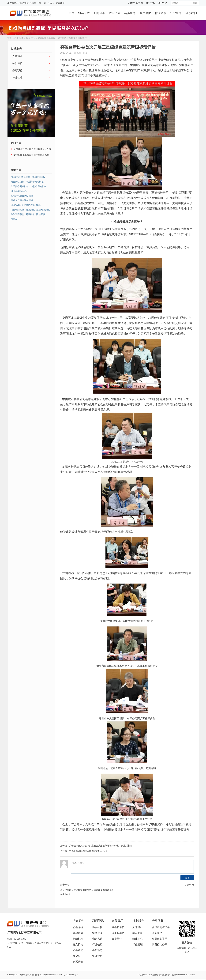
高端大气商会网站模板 (22, 200)
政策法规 (115, 13)
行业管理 (31, 78)
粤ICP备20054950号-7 (68, 975)
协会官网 (26, 177)
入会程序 (157, 933)
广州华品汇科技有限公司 (29, 3)
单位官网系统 (17, 214)
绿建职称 (31, 71)
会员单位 (145, 13)
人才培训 (31, 56)
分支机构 (78, 944)
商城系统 (30, 210)
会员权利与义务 (161, 927)
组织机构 (78, 939)
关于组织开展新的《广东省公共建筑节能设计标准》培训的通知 (100, 846)
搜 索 (195, 3)
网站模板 (30, 214)
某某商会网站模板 (20, 186)
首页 (71, 13)
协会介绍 (84, 13)
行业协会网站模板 (35, 182)
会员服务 (130, 13)
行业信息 (97, 944)
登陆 (50, 3)
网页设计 (15, 219)
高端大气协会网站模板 (22, 196)
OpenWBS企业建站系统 (23, 205)
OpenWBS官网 (135, 3)
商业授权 (151, 3)
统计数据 (97, 956)
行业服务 (176, 13)
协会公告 (97, 927)
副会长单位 (118, 927)
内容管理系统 (17, 210)
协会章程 (78, 950)
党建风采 (97, 939)
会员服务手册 (160, 939)
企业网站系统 (43, 210)
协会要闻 (97, 933)
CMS (39, 205)
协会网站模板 (38, 177)
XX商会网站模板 (19, 191)
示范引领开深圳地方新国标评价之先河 (88, 851)
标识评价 (30, 38)
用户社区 (163, 3)
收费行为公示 (160, 944)
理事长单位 (118, 933)
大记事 (77, 956)
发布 (187, 878)
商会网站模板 (17, 182)
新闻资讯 (99, 13)
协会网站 (15, 177)
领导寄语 (78, 933)
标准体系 (161, 13)
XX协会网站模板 (38, 186)
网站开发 (41, 214)
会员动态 (97, 950)
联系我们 (191, 13)
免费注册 (60, 3)
